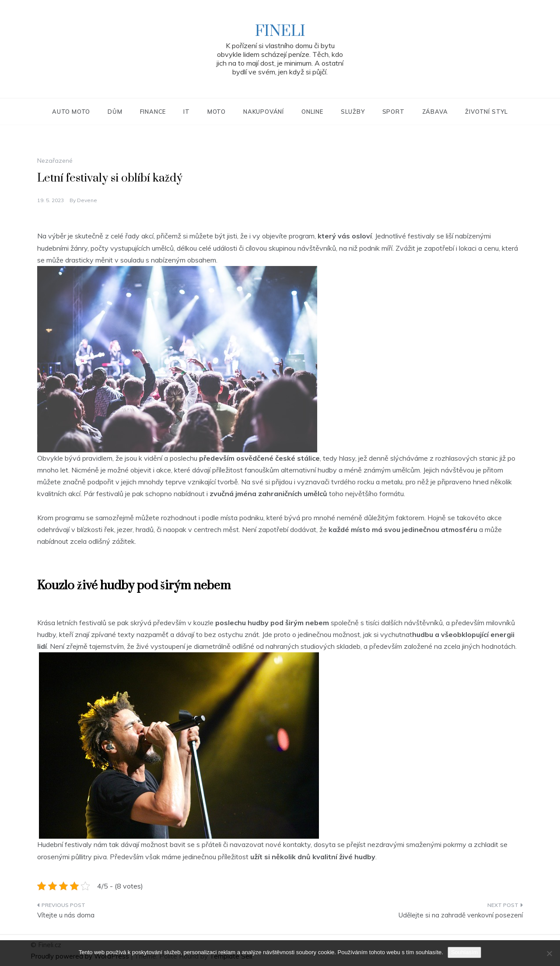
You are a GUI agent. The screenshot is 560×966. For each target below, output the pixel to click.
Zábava (435, 112)
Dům (115, 112)
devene (87, 200)
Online (312, 112)
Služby (353, 112)
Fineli (280, 31)
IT (187, 112)
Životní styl (486, 112)
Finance (153, 112)
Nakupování (264, 112)
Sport (394, 112)
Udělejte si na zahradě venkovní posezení (461, 915)
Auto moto (71, 112)
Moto (217, 112)
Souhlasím (464, 952)
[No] (549, 953)
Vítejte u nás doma (66, 915)
